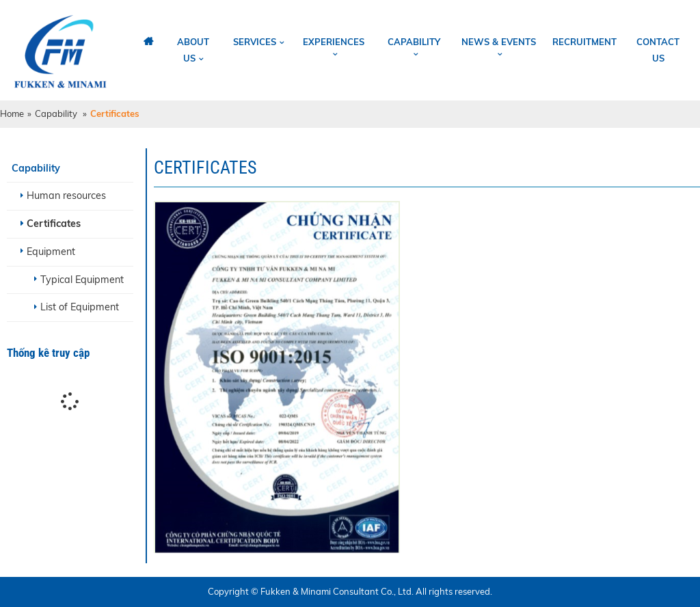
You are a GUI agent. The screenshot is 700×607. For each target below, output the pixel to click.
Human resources (66, 195)
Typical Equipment (82, 280)
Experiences (334, 42)
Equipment (51, 252)
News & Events (499, 42)
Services (255, 42)
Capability (414, 42)
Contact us (658, 50)
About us (193, 50)
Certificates (54, 224)
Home (12, 113)
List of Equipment (80, 307)
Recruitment (584, 42)
